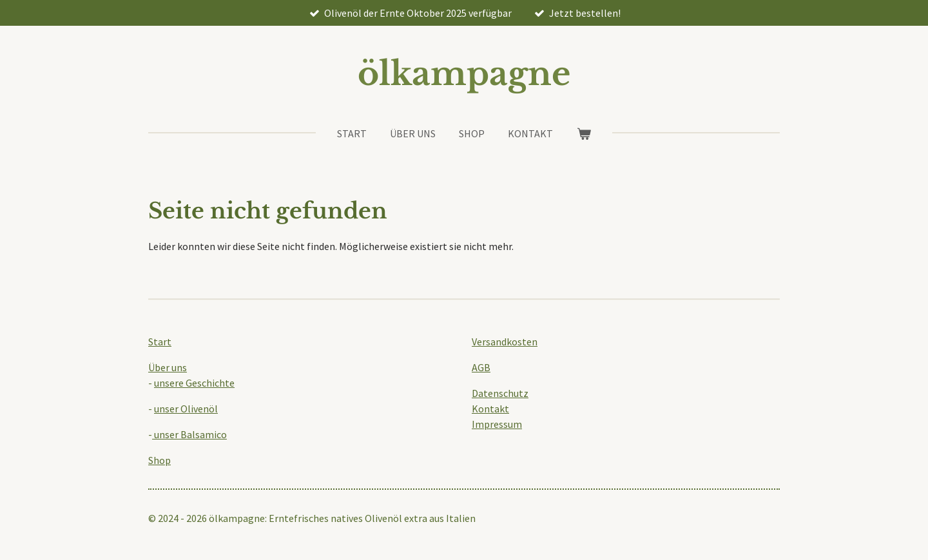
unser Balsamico (189, 434)
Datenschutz (500, 393)
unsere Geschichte (194, 383)
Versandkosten (505, 342)
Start (160, 342)
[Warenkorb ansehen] (583, 133)
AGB (481, 367)
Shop (159, 460)
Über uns (168, 367)
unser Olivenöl (186, 409)
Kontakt (490, 409)
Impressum (497, 424)
